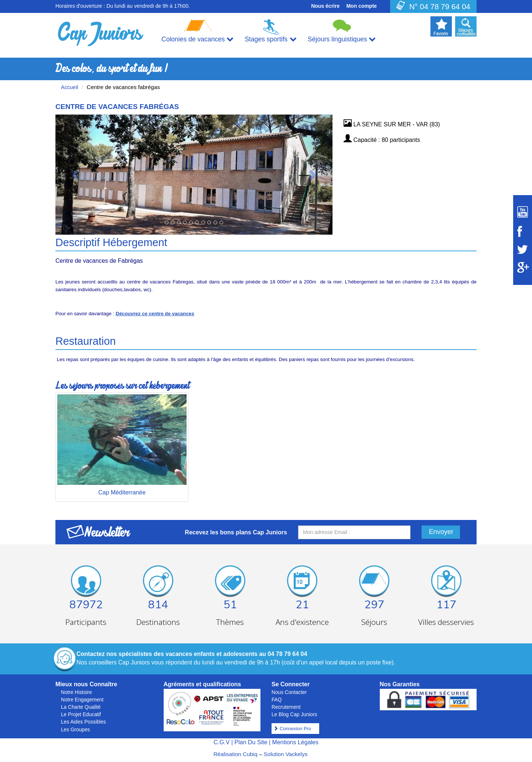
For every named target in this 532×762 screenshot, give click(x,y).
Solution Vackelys (286, 754)
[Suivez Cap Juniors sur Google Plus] (523, 267)
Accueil (70, 87)
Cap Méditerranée (122, 492)
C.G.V (222, 742)
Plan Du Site (251, 742)
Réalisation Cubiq (236, 754)
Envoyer (441, 532)
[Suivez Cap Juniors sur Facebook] (523, 231)
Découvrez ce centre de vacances (155, 314)
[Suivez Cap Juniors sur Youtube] (523, 212)
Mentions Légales (295, 742)
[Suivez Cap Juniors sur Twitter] (523, 249)
